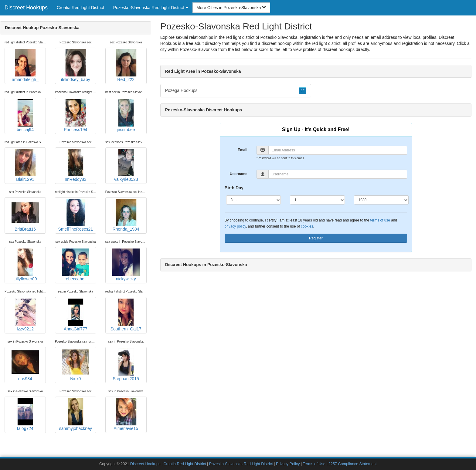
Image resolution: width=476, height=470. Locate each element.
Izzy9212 (25, 315)
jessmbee (126, 116)
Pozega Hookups (236, 91)
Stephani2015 (126, 365)
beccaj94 (25, 116)
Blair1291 (25, 165)
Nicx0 (76, 365)
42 (303, 91)
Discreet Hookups (26, 8)
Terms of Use (314, 464)
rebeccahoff (76, 265)
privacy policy (235, 226)
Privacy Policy (288, 464)
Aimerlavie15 (126, 414)
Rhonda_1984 (126, 215)
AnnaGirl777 (76, 315)
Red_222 (126, 66)
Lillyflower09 (25, 265)
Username (239, 174)
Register (316, 238)
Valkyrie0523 (126, 165)
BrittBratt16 (25, 215)
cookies (307, 226)
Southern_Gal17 (126, 315)
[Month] (254, 200)
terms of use (380, 220)
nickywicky (126, 265)
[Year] (381, 200)
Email (243, 150)
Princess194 (76, 116)
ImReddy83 (76, 165)
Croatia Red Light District (80, 8)
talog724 (25, 414)
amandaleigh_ (25, 66)
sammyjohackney (76, 414)
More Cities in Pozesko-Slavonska (231, 8)
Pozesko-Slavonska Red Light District (241, 464)
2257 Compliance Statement (353, 464)
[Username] (338, 174)
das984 (25, 365)
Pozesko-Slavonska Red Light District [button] (151, 8)
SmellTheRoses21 (76, 215)
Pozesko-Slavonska (198, 49)
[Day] (317, 200)
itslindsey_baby (76, 66)
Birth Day (234, 188)
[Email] (338, 150)
